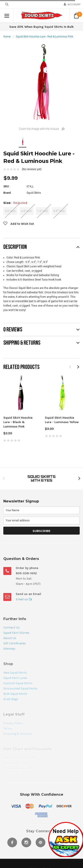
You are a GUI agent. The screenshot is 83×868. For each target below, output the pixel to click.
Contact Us (12, 627)
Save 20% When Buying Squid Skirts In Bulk (41, 27)
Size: (15, 203)
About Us (10, 638)
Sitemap (9, 649)
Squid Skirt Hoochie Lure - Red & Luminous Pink (44, 37)
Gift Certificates (15, 643)
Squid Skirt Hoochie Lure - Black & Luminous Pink (18, 422)
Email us (24, 599)
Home (7, 37)
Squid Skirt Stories (16, 633)
